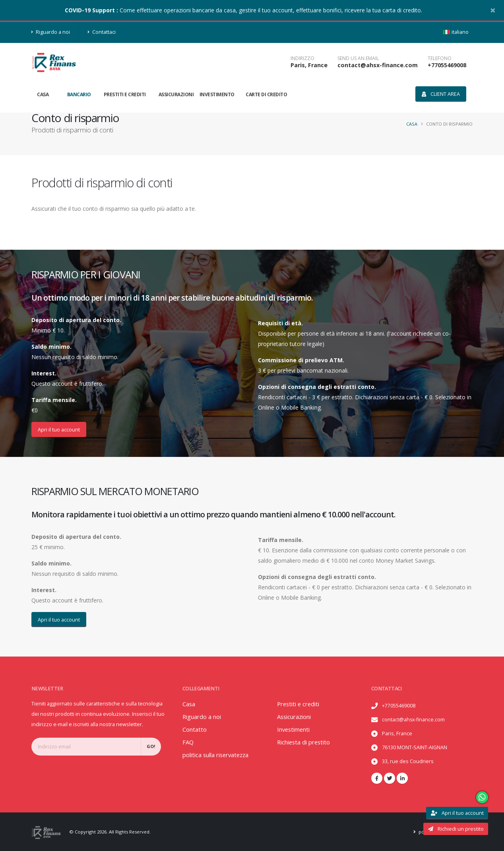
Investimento (217, 94)
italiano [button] (456, 32)
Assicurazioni (176, 94)
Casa (43, 94)
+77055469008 (447, 65)
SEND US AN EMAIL (358, 58)
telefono (440, 58)
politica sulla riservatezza (219, 755)
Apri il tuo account (59, 429)
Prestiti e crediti (125, 94)
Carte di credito (266, 94)
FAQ (188, 742)
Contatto (195, 729)
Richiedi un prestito (456, 829)
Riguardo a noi (51, 32)
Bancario (79, 94)
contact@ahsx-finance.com (378, 65)
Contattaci (102, 32)
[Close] (493, 10)
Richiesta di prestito (306, 742)
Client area (441, 94)
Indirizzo (302, 58)
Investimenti (296, 729)
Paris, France (309, 65)
